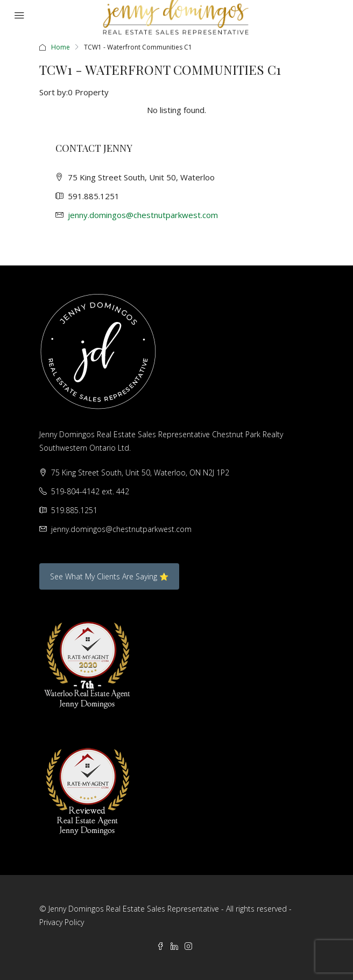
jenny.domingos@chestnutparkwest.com (143, 215)
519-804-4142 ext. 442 (90, 491)
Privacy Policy (62, 922)
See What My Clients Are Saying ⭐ (109, 576)
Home (61, 47)
